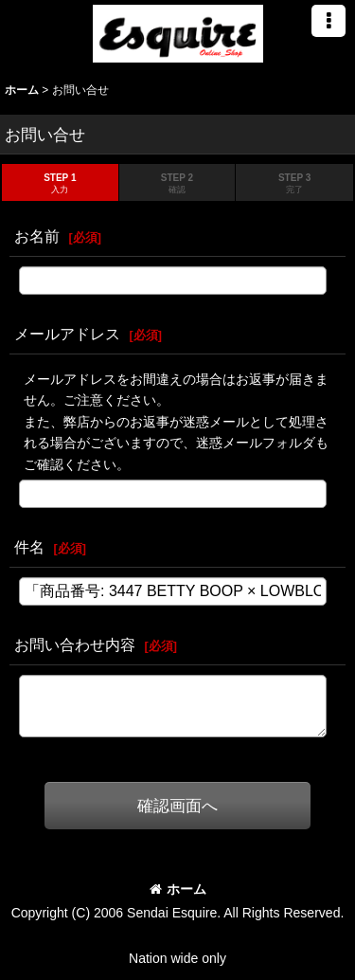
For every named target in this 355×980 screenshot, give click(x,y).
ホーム (178, 889)
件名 (29, 547)
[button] (328, 21)
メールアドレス (67, 334)
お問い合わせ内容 (75, 644)
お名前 (37, 236)
